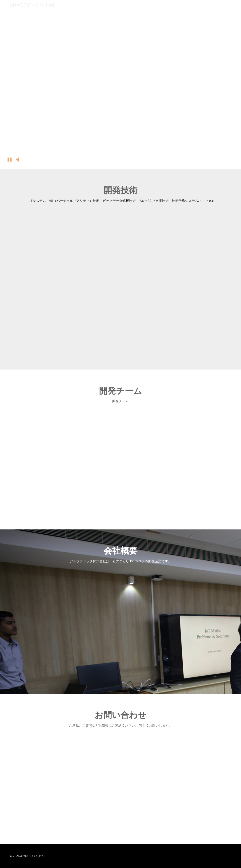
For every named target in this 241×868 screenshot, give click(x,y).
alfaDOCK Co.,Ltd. (32, 856)
